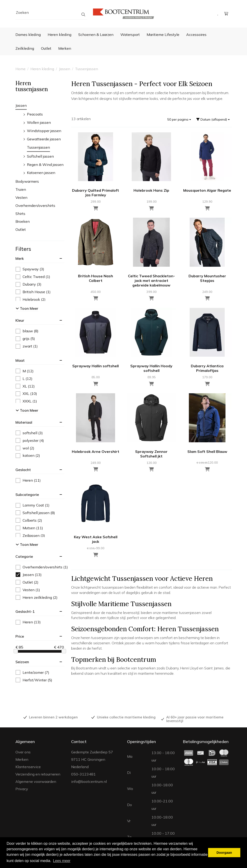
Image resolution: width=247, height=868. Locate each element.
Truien (21, 189)
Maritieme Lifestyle (163, 35)
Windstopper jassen (44, 131)
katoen (28, 456)
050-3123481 (83, 774)
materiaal (24, 422)
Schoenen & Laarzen (96, 35)
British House (33, 292)
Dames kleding (28, 35)
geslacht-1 (25, 611)
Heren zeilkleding (37, 597)
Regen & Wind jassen (45, 165)
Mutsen (29, 528)
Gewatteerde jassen (44, 139)
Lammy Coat (33, 505)
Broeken (23, 221)
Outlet (46, 48)
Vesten (21, 197)
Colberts (29, 520)
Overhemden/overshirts (35, 205)
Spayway (30, 269)
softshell (29, 433)
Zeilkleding (25, 48)
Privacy (22, 789)
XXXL (26, 401)
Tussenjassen (87, 69)
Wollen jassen (39, 122)
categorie (24, 556)
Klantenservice (28, 767)
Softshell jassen (40, 156)
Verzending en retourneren (38, 774)
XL (25, 386)
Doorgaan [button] (224, 853)
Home (20, 69)
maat (20, 360)
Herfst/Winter (34, 680)
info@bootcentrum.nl (89, 781)
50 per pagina (179, 119)
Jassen (65, 69)
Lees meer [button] (62, 861)
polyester (30, 441)
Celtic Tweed (33, 277)
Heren (28, 480)
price (20, 636)
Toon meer (27, 308)
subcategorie (27, 495)
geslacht (23, 470)
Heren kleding (60, 35)
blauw (27, 331)
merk (20, 258)
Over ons (23, 752)
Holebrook (31, 299)
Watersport (130, 35)
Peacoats (35, 114)
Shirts (20, 214)
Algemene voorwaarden (36, 781)
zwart (27, 346)
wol (25, 448)
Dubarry (29, 284)
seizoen (22, 662)
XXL (26, 394)
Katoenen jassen (41, 173)
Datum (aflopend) (213, 119)
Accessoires (196, 35)
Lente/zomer (32, 673)
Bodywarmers (27, 181)
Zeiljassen (30, 536)
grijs (25, 339)
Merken (65, 48)
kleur (20, 320)
